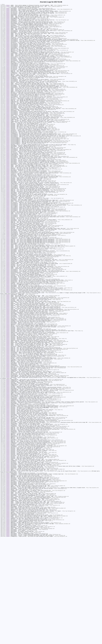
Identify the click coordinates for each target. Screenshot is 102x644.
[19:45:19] (3, 132)
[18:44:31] (3, 194)
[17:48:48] (3, 234)
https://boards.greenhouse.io (66, 483)
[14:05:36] (3, 414)
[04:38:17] (3, 582)
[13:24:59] (3, 432)
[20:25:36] (3, 99)
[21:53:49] (3, 49)
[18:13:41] (3, 221)
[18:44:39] (3, 192)
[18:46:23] (3, 188)
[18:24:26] (3, 202)
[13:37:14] (3, 428)
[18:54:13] (3, 182)
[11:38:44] (3, 475)
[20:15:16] (3, 111)
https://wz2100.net (55, 573)
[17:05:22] (3, 283)
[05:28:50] (3, 572)
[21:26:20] (3, 66)
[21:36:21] (3, 58)
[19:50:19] (3, 131)
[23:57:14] (3, 8)
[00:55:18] (3, 622)
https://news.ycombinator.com (58, 17)
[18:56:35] (3, 179)
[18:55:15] (3, 181)
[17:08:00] (3, 280)
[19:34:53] (3, 138)
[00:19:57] (3, 634)
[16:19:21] (3, 306)
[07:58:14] (3, 531)
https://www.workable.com (61, 38)
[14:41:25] (3, 386)
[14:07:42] (3, 406)
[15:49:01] (3, 327)
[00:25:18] (3, 630)
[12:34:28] (3, 450)
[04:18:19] (3, 586)
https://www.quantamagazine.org (43, 581)
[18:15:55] (3, 215)
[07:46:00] (3, 535)
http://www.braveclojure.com (45, 9)
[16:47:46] (3, 296)
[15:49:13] (3, 323)
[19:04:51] (3, 172)
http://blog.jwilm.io (61, 192)
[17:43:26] (3, 241)
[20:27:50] (3, 95)
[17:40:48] (3, 243)
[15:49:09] (3, 324)
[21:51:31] (3, 51)
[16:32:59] (3, 304)
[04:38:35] (3, 581)
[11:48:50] (3, 471)
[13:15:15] (3, 436)
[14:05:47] (3, 410)
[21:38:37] (3, 57)
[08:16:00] (3, 524)
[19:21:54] (3, 148)
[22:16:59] (3, 35)
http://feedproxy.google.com (61, 6)
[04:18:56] (3, 584)
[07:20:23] (3, 551)
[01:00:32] (3, 618)
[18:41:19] (3, 195)
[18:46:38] (3, 186)
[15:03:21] (3, 374)
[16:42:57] (3, 301)
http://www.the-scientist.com (49, 284)
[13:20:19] (3, 435)
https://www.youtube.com (53, 307)
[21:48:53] (3, 52)
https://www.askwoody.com (41, 90)
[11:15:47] (3, 478)
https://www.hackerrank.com (53, 535)
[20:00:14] (3, 123)
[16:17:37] (3, 307)
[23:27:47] (3, 14)
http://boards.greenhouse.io (53, 30)
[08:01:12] (3, 527)
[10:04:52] (3, 501)
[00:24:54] (3, 631)
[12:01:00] (3, 458)
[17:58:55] (3, 230)
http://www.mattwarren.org (43, 442)
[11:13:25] (3, 479)
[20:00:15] (3, 121)
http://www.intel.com (51, 594)
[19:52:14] (3, 130)
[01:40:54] (3, 611)
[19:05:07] (3, 167)
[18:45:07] (3, 189)
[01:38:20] (3, 612)
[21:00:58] (3, 85)
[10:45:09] (3, 490)
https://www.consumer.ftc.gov (54, 190)
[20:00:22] (3, 119)
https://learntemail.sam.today (39, 579)
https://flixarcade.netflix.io (39, 132)
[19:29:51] (3, 145)
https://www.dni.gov (61, 70)
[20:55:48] (3, 87)
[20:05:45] (3, 117)
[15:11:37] (3, 363)
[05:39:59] (3, 565)
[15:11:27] (3, 369)
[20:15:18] (3, 110)
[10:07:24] (3, 500)
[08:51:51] (3, 517)
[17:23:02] (3, 268)
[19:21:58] (3, 147)
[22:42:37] (3, 27)
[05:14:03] (3, 573)
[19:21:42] (3, 152)
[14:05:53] (3, 408)
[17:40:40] (3, 245)
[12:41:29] (3, 445)
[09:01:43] (3, 513)
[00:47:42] (3, 624)
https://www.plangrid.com (60, 586)
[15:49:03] (3, 326)
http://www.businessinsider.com (58, 382)
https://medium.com (59, 27)
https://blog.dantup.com (63, 194)
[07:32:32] (3, 545)
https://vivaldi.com (42, 630)
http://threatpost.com (52, 83)
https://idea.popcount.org (43, 632)
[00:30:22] (3, 629)
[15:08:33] (3, 373)
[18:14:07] (3, 218)
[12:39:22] (3, 449)
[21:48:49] (3, 54)
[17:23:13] (3, 265)
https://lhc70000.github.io (46, 11)
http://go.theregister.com (62, 23)
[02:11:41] (3, 608)
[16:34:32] (3, 303)
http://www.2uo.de (40, 616)
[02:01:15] (3, 609)
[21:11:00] (3, 79)
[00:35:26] (3, 628)
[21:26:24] (3, 65)
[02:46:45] (3, 605)
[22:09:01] (3, 37)
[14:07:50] (3, 403)
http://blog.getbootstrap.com (41, 238)
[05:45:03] (3, 561)
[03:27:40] (3, 596)
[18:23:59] (3, 206)
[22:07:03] (3, 40)
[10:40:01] (3, 494)
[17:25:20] (3, 259)
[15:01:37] (3, 375)
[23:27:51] (3, 13)
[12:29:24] (3, 455)
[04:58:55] (3, 579)
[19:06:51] (3, 160)
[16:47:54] (3, 293)
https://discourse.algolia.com (52, 443)
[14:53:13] (3, 381)
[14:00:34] (3, 418)
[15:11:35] (3, 365)
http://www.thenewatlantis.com (65, 10)
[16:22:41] (3, 305)
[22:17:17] (3, 33)
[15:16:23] (3, 356)
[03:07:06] (3, 598)
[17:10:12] (3, 278)
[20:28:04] (3, 93)
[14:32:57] (3, 395)
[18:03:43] (3, 227)
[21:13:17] (3, 78)
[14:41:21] (3, 387)
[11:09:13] (3, 482)
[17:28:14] (3, 256)
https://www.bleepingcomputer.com (57, 346)
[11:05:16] (3, 485)
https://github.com (50, 276)
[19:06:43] (3, 162)
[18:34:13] (3, 197)
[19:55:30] (3, 127)
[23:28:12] (3, 11)
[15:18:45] (3, 348)
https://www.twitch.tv (42, 379)
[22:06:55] (3, 42)
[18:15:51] (3, 216)
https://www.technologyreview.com (54, 73)
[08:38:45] (3, 518)
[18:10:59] (3, 222)
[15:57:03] (3, 321)
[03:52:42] (3, 595)
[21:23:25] (3, 68)
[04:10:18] (3, 588)
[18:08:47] (3, 225)
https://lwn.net (38, 625)
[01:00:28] (3, 620)
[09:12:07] (3, 510)
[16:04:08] (3, 318)
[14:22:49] (3, 397)
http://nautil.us (57, 445)
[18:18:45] (3, 211)
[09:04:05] (3, 511)
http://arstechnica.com (65, 13)
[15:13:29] (3, 360)
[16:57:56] (3, 287)
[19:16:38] (3, 154)
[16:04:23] (3, 316)
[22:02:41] (3, 44)
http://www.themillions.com (64, 361)
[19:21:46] (3, 151)
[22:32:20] (3, 31)
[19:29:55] (3, 142)
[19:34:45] (3, 139)
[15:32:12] (3, 340)
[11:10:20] (3, 480)
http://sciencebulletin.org (63, 300)
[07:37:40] (3, 541)
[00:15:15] (3, 636)
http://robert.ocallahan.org (56, 497)
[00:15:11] (3, 637)
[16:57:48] (3, 290)
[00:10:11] (3, 641)
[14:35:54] (3, 389)
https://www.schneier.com (55, 28)
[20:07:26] (3, 116)
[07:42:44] (3, 538)
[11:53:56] (3, 468)
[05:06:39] (3, 575)
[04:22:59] (3, 583)
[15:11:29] (3, 368)
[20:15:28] (3, 107)
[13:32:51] (3, 429)
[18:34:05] (3, 200)
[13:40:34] (3, 427)
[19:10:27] (3, 156)
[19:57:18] (3, 125)
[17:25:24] (3, 258)
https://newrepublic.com (47, 332)
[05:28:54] (3, 570)
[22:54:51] (3, 23)
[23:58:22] (3, 6)
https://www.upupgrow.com (54, 204)
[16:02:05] (3, 319)
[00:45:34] (3, 625)
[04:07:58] (3, 590)
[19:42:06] (3, 137)
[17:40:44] (3, 244)
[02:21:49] (3, 607)
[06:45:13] (3, 555)
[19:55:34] (3, 126)
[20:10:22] (3, 113)
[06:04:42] (3, 560)
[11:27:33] (3, 477)
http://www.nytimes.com (45, 33)
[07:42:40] (3, 539)
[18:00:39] (3, 229)
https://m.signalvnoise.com (50, 435)
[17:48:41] (3, 236)
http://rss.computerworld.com (59, 45)
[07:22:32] (3, 547)
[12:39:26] (3, 448)
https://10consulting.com (55, 174)
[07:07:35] (3, 552)
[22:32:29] (3, 30)
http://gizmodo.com (57, 128)
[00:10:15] (3, 639)
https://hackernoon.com (55, 641)
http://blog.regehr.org (46, 569)
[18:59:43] (3, 175)
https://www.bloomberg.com (51, 127)
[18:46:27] (3, 187)
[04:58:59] (3, 577)
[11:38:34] (3, 476)
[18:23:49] (3, 207)
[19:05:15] (3, 165)
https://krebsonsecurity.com (44, 614)
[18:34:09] (3, 199)
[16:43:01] (3, 300)
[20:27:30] (3, 98)
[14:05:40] (3, 413)
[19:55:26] (3, 128)
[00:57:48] (3, 621)
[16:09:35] (3, 313)
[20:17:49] (3, 103)
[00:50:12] (3, 623)
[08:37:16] (3, 519)
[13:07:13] (3, 437)
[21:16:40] (3, 73)
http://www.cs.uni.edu (43, 21)
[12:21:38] (3, 456)
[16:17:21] (3, 308)
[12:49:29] (3, 441)
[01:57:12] (3, 610)
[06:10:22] (3, 559)
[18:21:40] (3, 208)
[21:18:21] (3, 72)
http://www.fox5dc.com (40, 387)
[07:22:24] (3, 549)
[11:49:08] (3, 469)
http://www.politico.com (60, 342)
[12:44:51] (3, 443)
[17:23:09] (3, 266)
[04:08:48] (3, 589)
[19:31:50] (3, 141)
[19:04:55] (3, 171)
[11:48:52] (3, 470)
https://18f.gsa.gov (60, 112)
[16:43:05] (3, 299)
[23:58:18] (3, 7)
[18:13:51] (3, 220)
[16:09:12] (3, 314)
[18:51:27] (3, 183)
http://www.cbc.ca (51, 386)
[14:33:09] (3, 392)
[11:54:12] (3, 465)
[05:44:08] (3, 562)
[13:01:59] (3, 438)
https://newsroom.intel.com (52, 577)
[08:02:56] (3, 526)
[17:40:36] (3, 248)
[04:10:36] (3, 587)
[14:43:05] (3, 384)
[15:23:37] (3, 345)
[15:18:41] (3, 349)
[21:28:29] (3, 63)
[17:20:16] (3, 269)
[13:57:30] (3, 421)
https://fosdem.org (34, 341)
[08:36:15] (3, 520)
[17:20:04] (3, 273)
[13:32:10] (3, 430)
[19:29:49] (3, 146)
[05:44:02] (3, 563)
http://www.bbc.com (61, 102)
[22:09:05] (3, 36)
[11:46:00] (3, 473)
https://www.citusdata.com (51, 230)
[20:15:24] (3, 109)
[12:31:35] (3, 451)
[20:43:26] (3, 90)
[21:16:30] (3, 75)
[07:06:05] (3, 553)
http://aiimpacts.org (45, 436)
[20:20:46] (3, 102)
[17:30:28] (3, 251)
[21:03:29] (3, 83)
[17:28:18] (3, 255)
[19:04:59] (3, 169)
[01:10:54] (3, 616)
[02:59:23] (3, 600)
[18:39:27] (3, 196)
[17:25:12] (3, 262)
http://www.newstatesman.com (47, 310)
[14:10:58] (3, 402)
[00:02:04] (3, 643)
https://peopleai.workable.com (63, 628)
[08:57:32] (3, 515)
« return (3, 4)
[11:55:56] (3, 464)
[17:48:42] (3, 235)
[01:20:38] (3, 615)
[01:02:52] (3, 617)
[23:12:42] (3, 20)
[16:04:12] (3, 317)
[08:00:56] (3, 528)
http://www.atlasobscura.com (67, 240)
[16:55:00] (3, 291)
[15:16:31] (3, 355)
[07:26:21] (3, 546)
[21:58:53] (3, 48)
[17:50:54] (3, 232)
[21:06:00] (3, 80)
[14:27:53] (3, 396)
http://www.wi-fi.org (32, 636)
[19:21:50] (3, 149)
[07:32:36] (3, 544)
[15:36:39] (3, 337)
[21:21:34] (3, 70)
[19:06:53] (3, 159)
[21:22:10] (3, 69)
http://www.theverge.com (65, 465)
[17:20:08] (3, 272)
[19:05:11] (3, 166)
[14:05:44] (3, 411)
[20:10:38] (3, 112)
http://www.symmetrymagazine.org (42, 208)
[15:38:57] (3, 334)
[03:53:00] (3, 594)
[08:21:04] (3, 521)
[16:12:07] (3, 312)
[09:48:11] (3, 506)
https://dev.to (42, 292)
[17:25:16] (3, 261)
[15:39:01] (3, 333)
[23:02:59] (3, 21)
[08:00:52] (3, 529)
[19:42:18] (3, 133)
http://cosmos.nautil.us (41, 231)
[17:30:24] (3, 252)
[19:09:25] (3, 158)
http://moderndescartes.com (49, 301)
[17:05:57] (3, 282)
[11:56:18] (3, 462)
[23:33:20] (3, 9)
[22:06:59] (3, 41)
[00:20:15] (3, 632)
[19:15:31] (3, 155)
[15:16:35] (3, 354)
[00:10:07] (3, 642)
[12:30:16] (3, 452)
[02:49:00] (3, 604)
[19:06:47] (3, 161)
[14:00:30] (3, 420)
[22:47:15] (3, 26)
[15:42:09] (3, 332)
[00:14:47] (3, 638)
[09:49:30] (3, 505)
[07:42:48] (3, 536)
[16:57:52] (3, 289)
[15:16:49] (3, 353)
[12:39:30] (3, 446)
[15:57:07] (3, 320)
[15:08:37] (3, 372)
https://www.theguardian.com (67, 486)
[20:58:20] (3, 86)
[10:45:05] (3, 491)
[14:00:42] (3, 416)
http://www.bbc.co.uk (52, 58)
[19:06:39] (3, 164)
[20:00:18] (3, 120)
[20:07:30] (3, 114)
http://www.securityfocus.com (62, 84)
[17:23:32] (3, 263)
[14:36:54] (3, 388)
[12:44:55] (3, 442)
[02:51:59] (3, 602)
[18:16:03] (3, 213)
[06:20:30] (3, 558)
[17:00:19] (3, 284)
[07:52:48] (3, 533)
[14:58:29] (3, 376)
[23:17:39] (3, 15)
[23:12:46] (3, 19)
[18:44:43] (3, 190)
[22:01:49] (3, 45)
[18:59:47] (3, 174)
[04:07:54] (3, 591)
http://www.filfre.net (44, 203)
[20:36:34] (3, 92)
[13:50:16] (3, 423)
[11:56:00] (3, 463)
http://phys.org (54, 141)
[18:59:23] (3, 176)
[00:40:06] (3, 627)
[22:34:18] (3, 29)
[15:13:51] (3, 358)
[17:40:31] (3, 250)
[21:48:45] (3, 55)
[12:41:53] (3, 444)
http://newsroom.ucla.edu (32, 93)
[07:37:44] (3, 540)
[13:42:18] (3, 425)
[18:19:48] (3, 209)
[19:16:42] (3, 153)
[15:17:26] (3, 351)
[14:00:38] (3, 417)
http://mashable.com (54, 196)
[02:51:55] (3, 603)
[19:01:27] (3, 173)
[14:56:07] (3, 380)
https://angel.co (63, 375)
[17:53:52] (3, 231)
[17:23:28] (3, 264)
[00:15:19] (3, 635)
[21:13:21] (3, 77)
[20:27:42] (3, 97)
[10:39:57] (3, 496)
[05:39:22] (3, 567)
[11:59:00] (3, 460)
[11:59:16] (3, 459)
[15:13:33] (3, 359)
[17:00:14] (3, 285)
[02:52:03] (3, 601)
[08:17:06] (3, 522)
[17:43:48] (3, 238)
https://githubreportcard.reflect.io (38, 299)
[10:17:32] (3, 498)
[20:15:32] (3, 106)
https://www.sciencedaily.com (65, 36)
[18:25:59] (3, 201)
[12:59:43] (3, 439)
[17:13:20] (3, 276)
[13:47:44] (3, 424)
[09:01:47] (3, 512)
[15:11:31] (3, 367)
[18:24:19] (3, 203)
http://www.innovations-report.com (57, 165)
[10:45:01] (3, 492)
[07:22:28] (3, 548)
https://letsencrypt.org (40, 75)
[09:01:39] (3, 514)
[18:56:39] (3, 178)
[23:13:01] (3, 17)
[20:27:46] (3, 96)
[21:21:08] (3, 71)
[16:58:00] (3, 286)
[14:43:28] (3, 383)
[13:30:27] (3, 431)
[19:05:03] (3, 168)
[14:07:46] (3, 404)
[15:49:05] (3, 325)
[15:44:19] (3, 328)
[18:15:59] (3, 214)
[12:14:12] (3, 457)
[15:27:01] (3, 342)
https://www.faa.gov (52, 234)
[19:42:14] (3, 134)
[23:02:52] (3, 22)
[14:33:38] (3, 390)
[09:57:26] (3, 503)
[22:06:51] (3, 43)
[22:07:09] (3, 38)
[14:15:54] (3, 399)
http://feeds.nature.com (51, 98)
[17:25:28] (3, 257)
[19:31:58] (3, 140)
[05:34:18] (3, 569)
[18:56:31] (3, 180)
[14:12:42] (3, 401)
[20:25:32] (3, 100)
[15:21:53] (3, 346)
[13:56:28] (3, 422)
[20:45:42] (3, 89)
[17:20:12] (3, 271)
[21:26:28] (3, 64)
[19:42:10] (3, 135)
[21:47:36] (3, 56)
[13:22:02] (3, 434)
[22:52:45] (3, 24)
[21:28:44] (3, 62)
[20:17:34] (3, 104)
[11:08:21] (3, 484)
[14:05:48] (3, 409)
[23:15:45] (3, 16)
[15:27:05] (3, 341)
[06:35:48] (3, 556)
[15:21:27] (3, 347)
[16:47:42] (3, 297)
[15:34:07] (3, 338)
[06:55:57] (3, 554)
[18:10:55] (3, 224)
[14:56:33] (3, 379)
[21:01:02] (3, 84)
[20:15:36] (3, 105)
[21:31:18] (3, 61)
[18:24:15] (3, 204)
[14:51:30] (3, 382)
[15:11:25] (3, 370)
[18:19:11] (3, 210)
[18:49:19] (3, 185)
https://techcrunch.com (59, 305)
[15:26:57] (3, 344)
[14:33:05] (3, 393)
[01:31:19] (3, 614)
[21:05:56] (3, 82)
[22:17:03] (3, 34)
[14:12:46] (3, 400)
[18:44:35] (3, 193)
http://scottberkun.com (42, 517)
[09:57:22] (3, 504)
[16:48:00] (3, 292)
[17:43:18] (3, 242)
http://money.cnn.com (52, 264)
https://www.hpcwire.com (56, 31)
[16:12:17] (3, 311)
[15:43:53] (3, 330)
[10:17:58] (3, 497)
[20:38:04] (3, 91)
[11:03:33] (3, 486)
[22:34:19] (3, 28)
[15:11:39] (3, 362)
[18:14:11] (3, 217)
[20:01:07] (3, 118)
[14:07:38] (3, 407)
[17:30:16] (3, 254)
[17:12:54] (3, 277)
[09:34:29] (3, 508)
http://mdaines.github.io (38, 607)
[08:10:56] (3, 525)
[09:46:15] (3, 507)
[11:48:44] (3, 472)
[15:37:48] (3, 335)
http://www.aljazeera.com (53, 44)
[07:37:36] (3, 542)
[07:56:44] (3, 532)
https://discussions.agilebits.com (56, 427)
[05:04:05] (3, 576)
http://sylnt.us (43, 16)
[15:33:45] (3, 339)
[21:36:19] (3, 59)
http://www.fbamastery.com (47, 126)
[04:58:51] (3, 580)
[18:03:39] (3, 228)
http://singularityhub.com (66, 316)
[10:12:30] (3, 499)
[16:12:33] (3, 310)
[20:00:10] (3, 124)
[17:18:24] (3, 275)
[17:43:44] (3, 240)
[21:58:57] (3, 47)
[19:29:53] (3, 144)
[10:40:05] (3, 493)
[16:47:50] (3, 294)
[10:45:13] (3, 489)
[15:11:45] (3, 361)
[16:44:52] (3, 298)
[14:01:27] (3, 415)
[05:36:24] (3, 568)
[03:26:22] (3, 597)
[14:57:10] (3, 377)
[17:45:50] (3, 237)
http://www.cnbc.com (50, 175)
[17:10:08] (3, 279)
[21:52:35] (3, 50)
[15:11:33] (3, 366)
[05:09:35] (3, 574)
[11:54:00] (3, 466)
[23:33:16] (3, 10)
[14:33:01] (3, 394)
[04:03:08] (3, 593)
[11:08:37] (3, 483)
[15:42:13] (3, 331)
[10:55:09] (3, 487)
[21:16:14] (3, 76)
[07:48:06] (3, 534)
